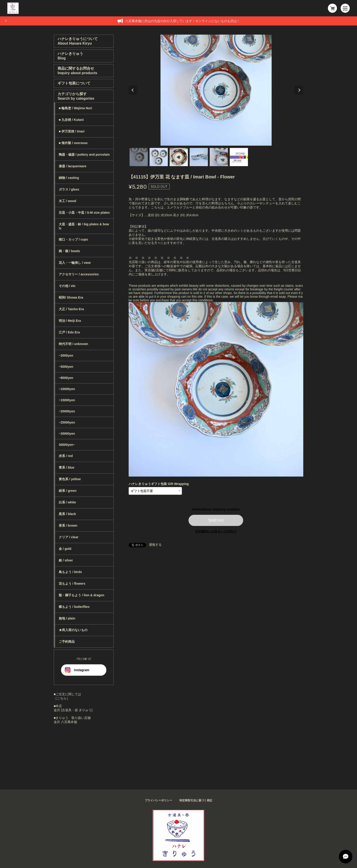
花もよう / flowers (72, 584)
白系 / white (67, 502)
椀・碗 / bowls (69, 251)
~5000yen (66, 367)
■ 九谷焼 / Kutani (71, 120)
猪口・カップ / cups (73, 239)
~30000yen (67, 434)
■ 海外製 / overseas (73, 143)
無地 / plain (67, 618)
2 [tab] (159, 157)
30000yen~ (67, 445)
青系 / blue (66, 467)
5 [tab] (219, 157)
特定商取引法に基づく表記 (196, 800)
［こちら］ (62, 698)
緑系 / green (68, 491)
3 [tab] (179, 157)
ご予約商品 (67, 642)
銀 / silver (66, 560)
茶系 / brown (68, 525)
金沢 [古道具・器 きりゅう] (73, 710)
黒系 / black (67, 514)
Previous (133, 90)
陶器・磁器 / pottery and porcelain (84, 155)
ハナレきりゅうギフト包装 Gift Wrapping (159, 484)
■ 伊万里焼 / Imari (72, 131)
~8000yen (66, 378)
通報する (155, 545)
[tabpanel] (216, 90)
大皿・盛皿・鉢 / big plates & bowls (84, 226)
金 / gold (65, 549)
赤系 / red (66, 456)
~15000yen (67, 400)
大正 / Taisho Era (71, 309)
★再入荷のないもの (73, 630)
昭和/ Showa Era (71, 297)
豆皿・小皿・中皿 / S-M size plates (84, 213)
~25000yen (67, 422)
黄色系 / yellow (70, 479)
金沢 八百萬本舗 (65, 722)
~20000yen (67, 411)
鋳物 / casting (69, 178)
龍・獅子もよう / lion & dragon (82, 595)
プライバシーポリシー (158, 800)
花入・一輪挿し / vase (75, 263)
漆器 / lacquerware (73, 166)
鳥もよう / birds (70, 572)
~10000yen (67, 389)
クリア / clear (69, 537)
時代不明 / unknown (73, 344)
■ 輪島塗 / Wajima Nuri (75, 108)
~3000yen (66, 355)
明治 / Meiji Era (70, 321)
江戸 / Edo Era (69, 332)
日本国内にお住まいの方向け (216, 531)
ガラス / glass (69, 189)
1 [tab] (139, 157)
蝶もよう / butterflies (74, 607)
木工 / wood (67, 201)
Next (299, 90)
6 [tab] (239, 157)
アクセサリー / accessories (79, 274)
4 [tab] (199, 157)
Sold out (216, 520)
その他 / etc (67, 286)
